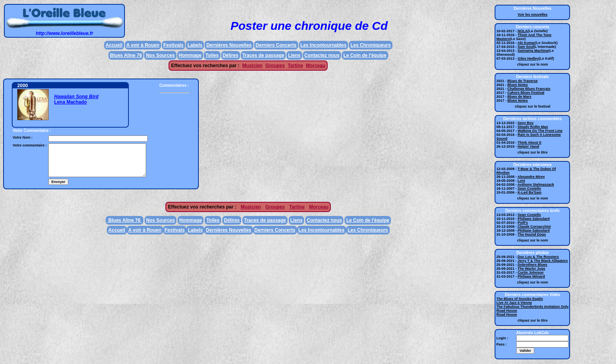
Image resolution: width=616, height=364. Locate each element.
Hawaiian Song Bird (76, 97)
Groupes (275, 66)
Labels (195, 45)
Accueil (114, 45)
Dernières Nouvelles (229, 45)
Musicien (252, 66)
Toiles (212, 55)
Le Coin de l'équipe (365, 55)
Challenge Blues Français (529, 89)
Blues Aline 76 (126, 55)
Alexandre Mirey (531, 177)
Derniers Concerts (276, 45)
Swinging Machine (533, 51)
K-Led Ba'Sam (530, 192)
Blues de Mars (520, 97)
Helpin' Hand (529, 146)
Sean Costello (530, 188)
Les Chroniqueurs (371, 45)
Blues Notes (518, 85)
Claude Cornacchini (534, 227)
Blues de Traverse (523, 81)
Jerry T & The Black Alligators (543, 261)
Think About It (530, 143)
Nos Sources (160, 55)
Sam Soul (526, 47)
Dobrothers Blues (533, 265)
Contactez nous (322, 55)
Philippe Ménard (532, 276)
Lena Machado (71, 102)
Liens (294, 55)
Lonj (522, 181)
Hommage (190, 55)
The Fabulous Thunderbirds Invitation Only (532, 307)
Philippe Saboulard (534, 219)
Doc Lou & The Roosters (538, 257)
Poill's (523, 223)
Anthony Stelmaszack (536, 185)
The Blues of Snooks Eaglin (520, 299)
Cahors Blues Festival (526, 93)
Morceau (316, 66)
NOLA (523, 31)
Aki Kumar (526, 43)
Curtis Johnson (531, 273)
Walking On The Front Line (540, 131)
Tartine (295, 66)
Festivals (173, 45)
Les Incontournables (324, 45)
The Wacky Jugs (532, 269)
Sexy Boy (526, 123)
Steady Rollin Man (533, 127)
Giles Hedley (528, 59)
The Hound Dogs (532, 234)
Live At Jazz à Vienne (514, 303)
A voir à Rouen (143, 45)
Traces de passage (263, 55)
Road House (507, 311)
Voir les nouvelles (533, 15)
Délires (231, 55)
